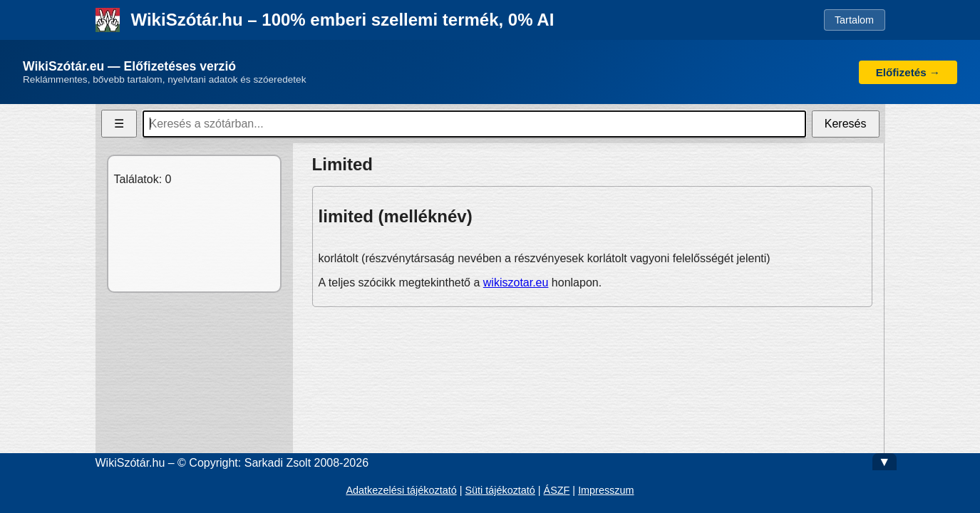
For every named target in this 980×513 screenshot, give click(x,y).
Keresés (846, 124)
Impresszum (606, 490)
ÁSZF (557, 490)
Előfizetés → (908, 72)
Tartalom (854, 20)
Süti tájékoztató (500, 490)
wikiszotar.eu (516, 283)
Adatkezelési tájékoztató (401, 490)
